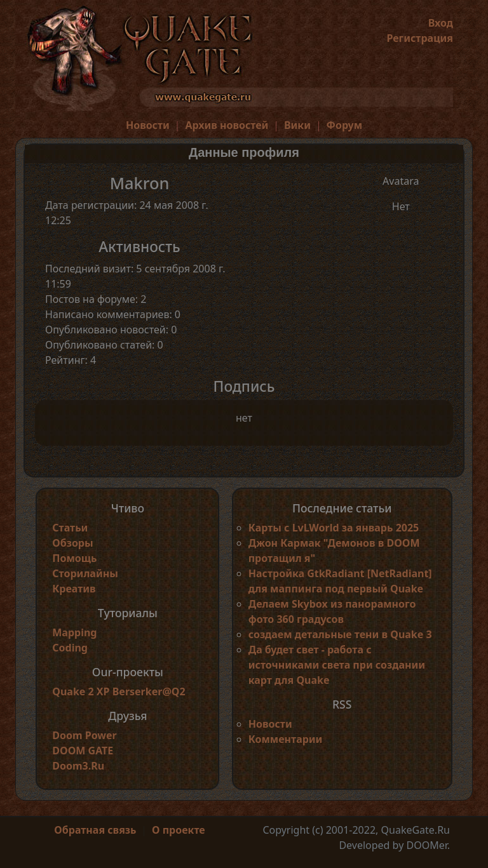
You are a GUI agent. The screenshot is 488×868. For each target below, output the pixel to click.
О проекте (179, 830)
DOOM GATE (83, 751)
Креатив (74, 589)
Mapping (74, 632)
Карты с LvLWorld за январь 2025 (334, 528)
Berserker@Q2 (149, 691)
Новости (148, 125)
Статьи (70, 528)
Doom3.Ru (78, 766)
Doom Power (85, 735)
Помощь (74, 558)
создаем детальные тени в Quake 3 (340, 634)
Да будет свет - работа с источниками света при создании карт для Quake (337, 665)
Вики (297, 125)
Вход (441, 23)
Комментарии (286, 739)
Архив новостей (227, 125)
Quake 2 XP (82, 691)
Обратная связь (95, 830)
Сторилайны (85, 573)
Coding (70, 648)
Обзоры (72, 543)
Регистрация (420, 38)
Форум (345, 125)
